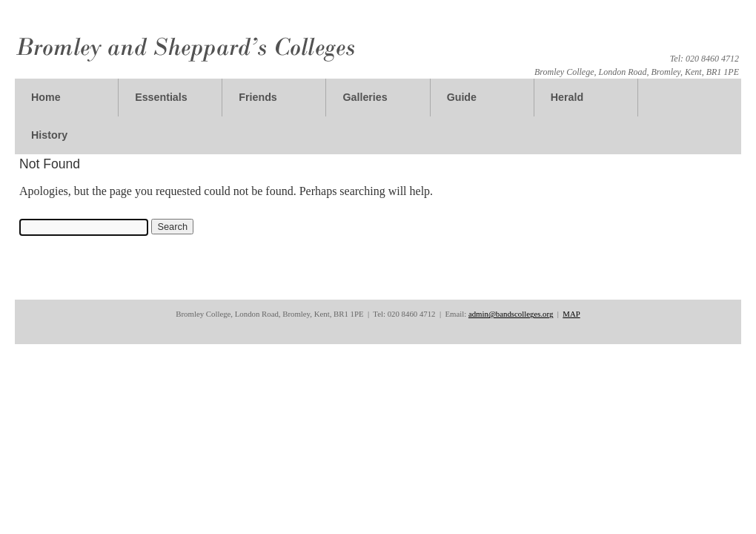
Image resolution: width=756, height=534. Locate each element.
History (49, 135)
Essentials (161, 97)
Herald (567, 97)
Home (46, 97)
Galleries (365, 97)
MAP (571, 314)
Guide (462, 97)
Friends (258, 97)
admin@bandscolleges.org (511, 314)
